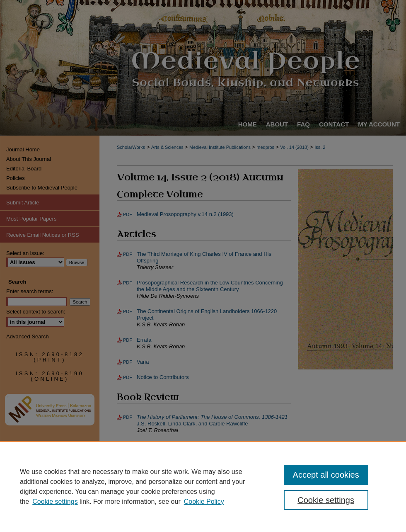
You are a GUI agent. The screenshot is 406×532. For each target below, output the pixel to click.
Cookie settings (55, 502)
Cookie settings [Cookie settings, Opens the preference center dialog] (326, 500)
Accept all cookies (326, 475)
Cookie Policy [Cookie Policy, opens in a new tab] (204, 502)
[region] (203, 486)
